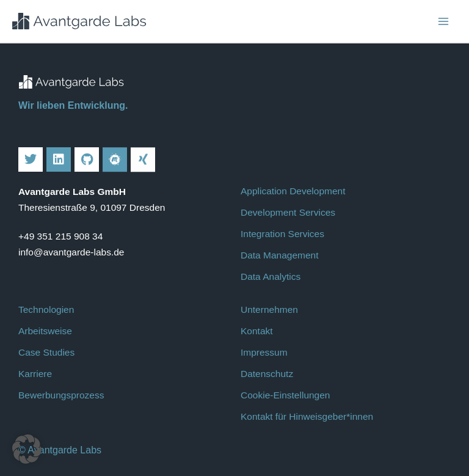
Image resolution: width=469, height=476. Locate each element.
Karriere (35, 374)
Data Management (280, 255)
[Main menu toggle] (444, 21)
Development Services (288, 212)
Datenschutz (267, 374)
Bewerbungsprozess (61, 395)
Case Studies (46, 352)
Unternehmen (269, 309)
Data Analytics (271, 276)
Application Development (293, 191)
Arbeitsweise (45, 331)
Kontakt (257, 331)
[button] (27, 449)
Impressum (264, 352)
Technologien (46, 309)
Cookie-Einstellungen (285, 395)
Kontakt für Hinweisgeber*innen (307, 416)
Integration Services (282, 234)
